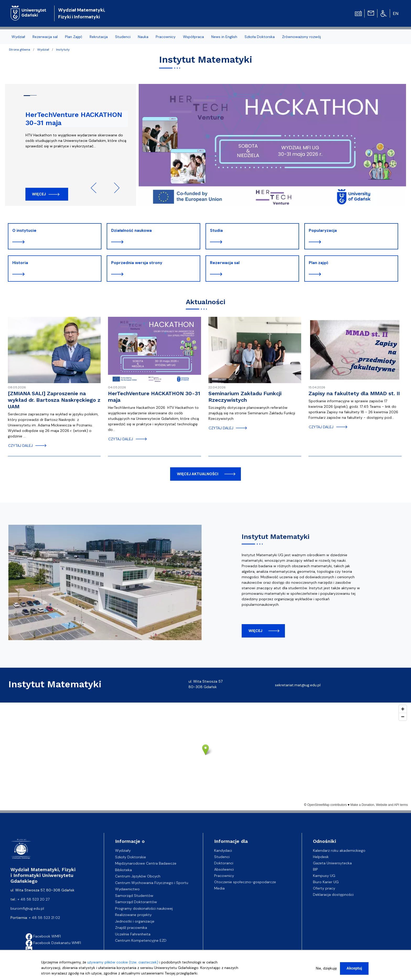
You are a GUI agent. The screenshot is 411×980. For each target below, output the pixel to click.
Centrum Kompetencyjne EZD (141, 940)
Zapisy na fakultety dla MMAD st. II (354, 393)
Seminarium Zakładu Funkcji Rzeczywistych (245, 397)
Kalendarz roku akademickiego (339, 850)
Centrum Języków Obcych (138, 876)
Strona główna (20, 50)
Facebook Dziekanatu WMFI (53, 943)
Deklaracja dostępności (333, 895)
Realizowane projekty (133, 915)
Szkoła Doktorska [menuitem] (260, 37)
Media (219, 888)
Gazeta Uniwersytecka (332, 863)
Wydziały (123, 850)
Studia (216, 231)
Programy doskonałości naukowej (144, 908)
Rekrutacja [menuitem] (99, 37)
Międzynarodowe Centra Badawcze (146, 863)
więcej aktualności (198, 474)
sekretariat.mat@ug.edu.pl (298, 685)
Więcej (39, 194)
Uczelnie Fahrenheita (133, 934)
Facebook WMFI (43, 936)
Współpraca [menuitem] (193, 37)
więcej (255, 631)
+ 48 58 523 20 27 (34, 899)
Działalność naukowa (131, 231)
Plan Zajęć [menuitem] (74, 37)
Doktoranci (224, 863)
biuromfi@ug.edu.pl (27, 908)
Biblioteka (123, 870)
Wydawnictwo (127, 889)
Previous (96, 188)
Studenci (222, 857)
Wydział (43, 50)
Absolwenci (224, 869)
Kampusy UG (324, 876)
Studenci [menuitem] (123, 37)
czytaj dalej (20, 446)
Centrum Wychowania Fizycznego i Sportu (152, 883)
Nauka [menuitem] (143, 37)
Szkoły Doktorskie (131, 857)
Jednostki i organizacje (135, 921)
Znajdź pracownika (131, 928)
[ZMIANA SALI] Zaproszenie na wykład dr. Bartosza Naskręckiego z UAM (54, 400)
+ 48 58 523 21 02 (44, 918)
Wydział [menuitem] (18, 37)
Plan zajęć (319, 263)
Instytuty (63, 50)
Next (114, 188)
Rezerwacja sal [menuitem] (45, 37)
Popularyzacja (323, 231)
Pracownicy (224, 876)
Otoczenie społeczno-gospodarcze (245, 882)
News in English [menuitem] (224, 37)
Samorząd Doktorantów (136, 902)
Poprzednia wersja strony (137, 263)
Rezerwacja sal (225, 263)
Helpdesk (321, 857)
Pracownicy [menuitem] (166, 37)
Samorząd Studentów (134, 896)
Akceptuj (354, 968)
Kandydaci (223, 850)
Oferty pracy (324, 888)
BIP (315, 869)
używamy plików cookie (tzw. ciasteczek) (123, 962)
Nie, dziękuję (326, 968)
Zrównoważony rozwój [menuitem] (301, 37)
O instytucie (24, 231)
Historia (20, 263)
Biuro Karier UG (326, 882)
